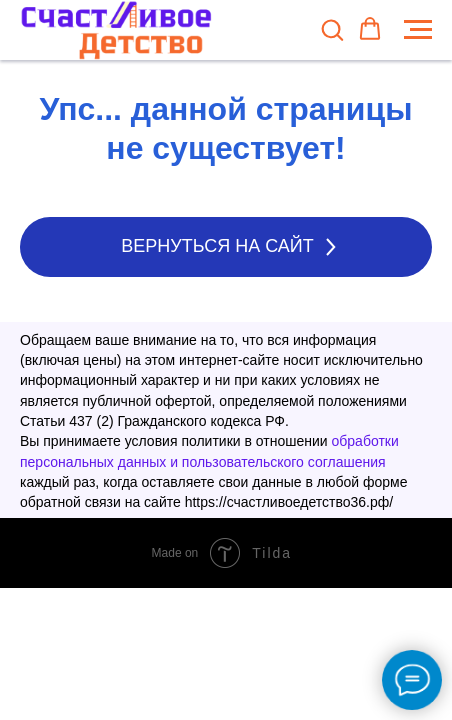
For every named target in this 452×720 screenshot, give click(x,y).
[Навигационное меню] (418, 30)
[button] (332, 29)
